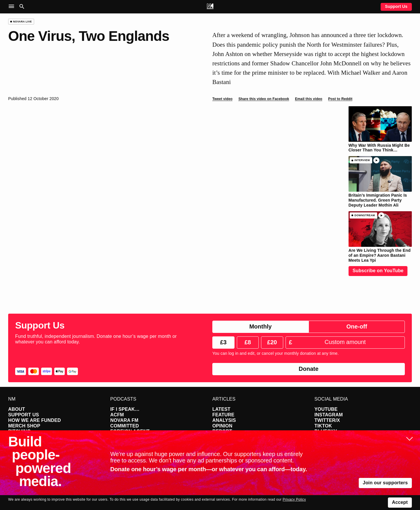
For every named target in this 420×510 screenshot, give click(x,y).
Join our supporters (385, 483)
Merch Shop (24, 426)
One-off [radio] (357, 326)
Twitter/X (327, 420)
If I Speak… (125, 409)
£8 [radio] (248, 342)
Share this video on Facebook (264, 99)
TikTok (323, 426)
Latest (221, 409)
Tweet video (222, 99)
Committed (125, 426)
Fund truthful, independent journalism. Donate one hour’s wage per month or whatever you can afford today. (96, 339)
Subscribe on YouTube (378, 271)
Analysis (224, 420)
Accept (400, 502)
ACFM (117, 415)
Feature (223, 415)
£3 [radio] (223, 342)
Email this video (309, 99)
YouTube (326, 409)
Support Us (396, 6)
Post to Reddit (340, 99)
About (17, 409)
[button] (13, 7)
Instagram (329, 415)
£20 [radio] (272, 342)
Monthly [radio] (261, 326)
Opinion (222, 426)
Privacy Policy (294, 499)
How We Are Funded (35, 420)
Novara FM (124, 420)
